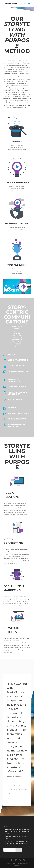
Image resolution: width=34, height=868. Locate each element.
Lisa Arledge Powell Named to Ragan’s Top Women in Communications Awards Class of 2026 (18, 831)
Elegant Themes (17, 863)
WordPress (17, 866)
